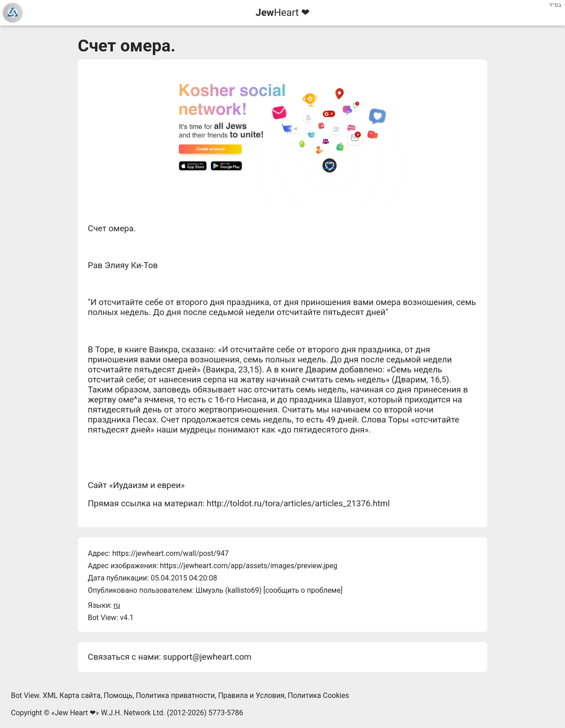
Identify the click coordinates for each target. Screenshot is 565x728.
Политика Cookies (319, 695)
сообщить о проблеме (303, 590)
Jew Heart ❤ (75, 713)
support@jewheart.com (207, 657)
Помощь (118, 695)
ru (116, 605)
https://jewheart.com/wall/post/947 (171, 553)
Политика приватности (176, 695)
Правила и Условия (251, 695)
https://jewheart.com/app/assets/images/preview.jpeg (248, 566)
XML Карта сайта (72, 695)
